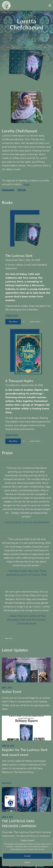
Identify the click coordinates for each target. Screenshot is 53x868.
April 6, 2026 (7, 817)
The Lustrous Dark (19, 256)
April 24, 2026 (8, 746)
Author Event (12, 692)
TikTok (21, 190)
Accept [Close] (27, 856)
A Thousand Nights (19, 381)
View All (9, 638)
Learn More (35, 322)
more (26, 184)
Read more (12, 315)
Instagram (8, 190)
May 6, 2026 (7, 688)
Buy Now (13, 322)
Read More (7, 783)
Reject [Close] (27, 862)
